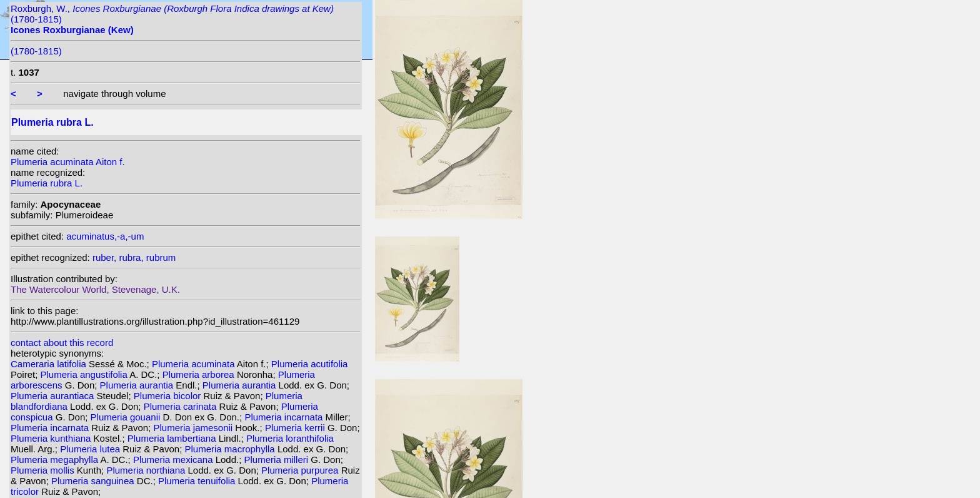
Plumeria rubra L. (47, 183)
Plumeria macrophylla (231, 449)
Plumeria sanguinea (94, 481)
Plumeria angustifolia (85, 374)
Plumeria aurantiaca (54, 396)
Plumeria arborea (200, 374)
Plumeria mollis (44, 470)
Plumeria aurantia (138, 385)
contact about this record (62, 343)
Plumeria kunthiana (52, 438)
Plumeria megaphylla (55, 460)
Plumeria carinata (182, 406)
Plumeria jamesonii (194, 428)
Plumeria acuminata (194, 364)
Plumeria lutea (91, 449)
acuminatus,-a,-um (105, 236)
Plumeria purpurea (301, 470)
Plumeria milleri (278, 460)
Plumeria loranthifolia (290, 438)
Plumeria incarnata (285, 417)
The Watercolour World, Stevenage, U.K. (95, 289)
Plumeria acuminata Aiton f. (68, 162)
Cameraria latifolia (50, 364)
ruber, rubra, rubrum (134, 257)
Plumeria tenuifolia (198, 481)
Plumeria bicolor (169, 396)
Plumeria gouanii (127, 417)
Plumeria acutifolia (310, 364)
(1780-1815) (36, 51)
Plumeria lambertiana (173, 438)
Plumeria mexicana (174, 460)
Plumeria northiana (147, 470)
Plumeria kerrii (296, 428)
